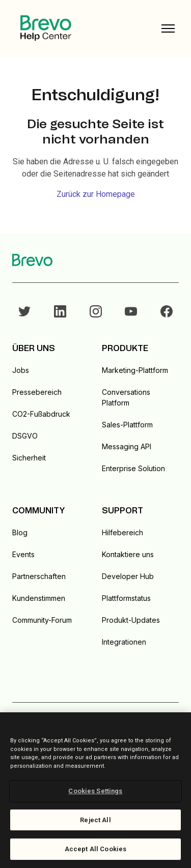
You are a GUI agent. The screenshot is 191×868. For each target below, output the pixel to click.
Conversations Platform (126, 397)
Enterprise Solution (133, 468)
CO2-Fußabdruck (41, 414)
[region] (95, 790)
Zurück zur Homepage (96, 194)
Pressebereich (37, 392)
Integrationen (124, 642)
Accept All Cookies (95, 849)
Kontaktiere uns (128, 554)
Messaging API (127, 446)
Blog (20, 532)
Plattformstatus (126, 598)
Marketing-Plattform (135, 370)
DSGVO (25, 436)
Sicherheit (29, 458)
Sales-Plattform (127, 425)
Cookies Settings (95, 791)
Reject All (95, 820)
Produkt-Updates (131, 620)
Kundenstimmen (39, 598)
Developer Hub (128, 576)
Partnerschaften (39, 576)
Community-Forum (42, 620)
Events (23, 554)
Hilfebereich (122, 532)
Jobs (21, 370)
